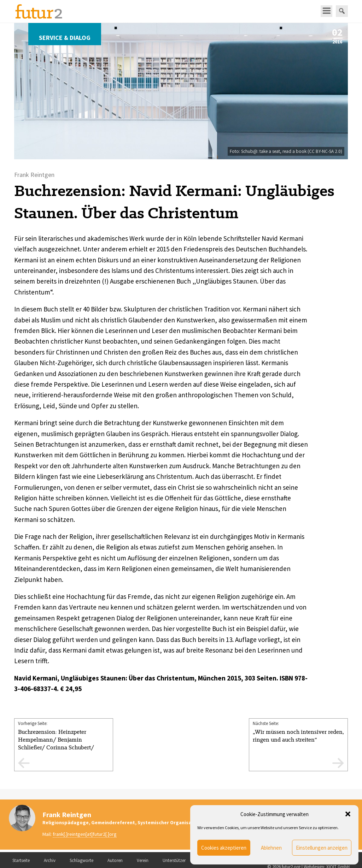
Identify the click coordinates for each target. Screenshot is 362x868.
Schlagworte (81, 860)
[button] (348, 814)
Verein (143, 860)
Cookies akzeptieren (224, 848)
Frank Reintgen (67, 815)
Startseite (21, 860)
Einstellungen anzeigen (322, 848)
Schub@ (249, 151)
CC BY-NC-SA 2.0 (325, 151)
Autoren (115, 860)
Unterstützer (174, 860)
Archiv (50, 860)
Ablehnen (271, 848)
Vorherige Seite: (64, 746)
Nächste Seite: (298, 732)
